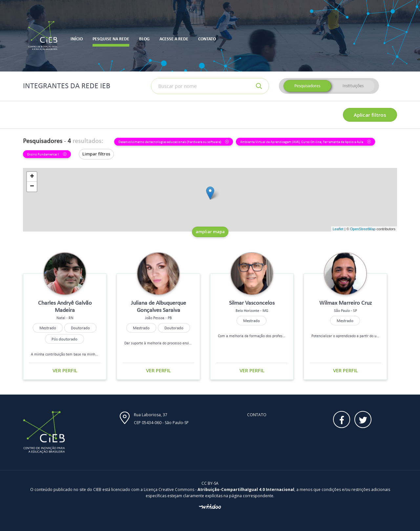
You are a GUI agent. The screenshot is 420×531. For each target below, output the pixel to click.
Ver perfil (65, 370)
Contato (257, 415)
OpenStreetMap (363, 229)
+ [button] (32, 177)
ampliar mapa (210, 232)
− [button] (32, 187)
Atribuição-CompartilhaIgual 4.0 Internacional (246, 490)
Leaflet (338, 229)
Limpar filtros (96, 154)
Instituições (353, 86)
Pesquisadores (307, 86)
